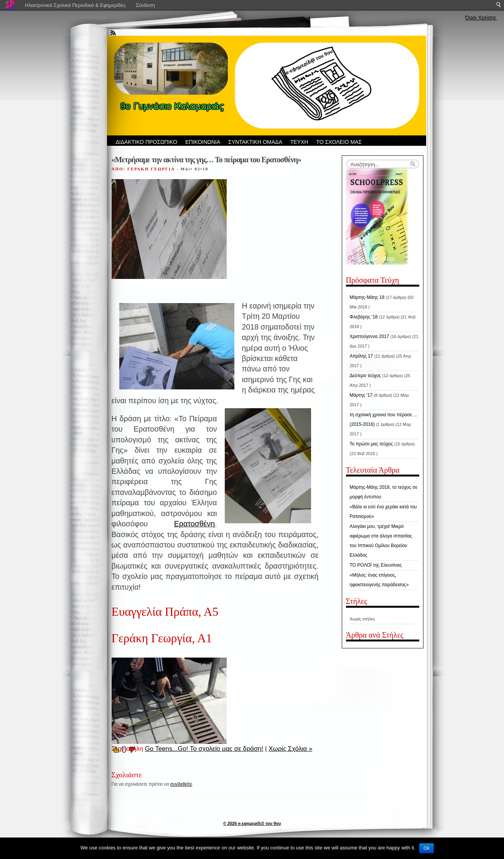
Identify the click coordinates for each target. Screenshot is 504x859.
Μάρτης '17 (361, 395)
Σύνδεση (145, 5)
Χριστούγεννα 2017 (370, 336)
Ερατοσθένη (194, 524)
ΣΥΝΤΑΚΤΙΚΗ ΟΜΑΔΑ (255, 142)
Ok (426, 848)
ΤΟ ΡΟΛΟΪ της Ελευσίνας (376, 565)
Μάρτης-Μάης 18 (367, 297)
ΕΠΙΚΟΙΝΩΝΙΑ (203, 142)
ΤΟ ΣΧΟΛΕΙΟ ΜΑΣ (339, 142)
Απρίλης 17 (362, 356)
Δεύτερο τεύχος (366, 376)
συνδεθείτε (181, 784)
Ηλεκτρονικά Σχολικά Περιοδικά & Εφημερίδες (75, 5)
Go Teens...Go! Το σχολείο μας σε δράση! (204, 749)
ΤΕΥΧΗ (299, 142)
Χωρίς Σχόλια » (290, 749)
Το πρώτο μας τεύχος (371, 444)
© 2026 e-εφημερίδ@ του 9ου (252, 823)
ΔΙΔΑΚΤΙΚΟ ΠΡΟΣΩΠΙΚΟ (147, 142)
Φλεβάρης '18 (364, 317)
